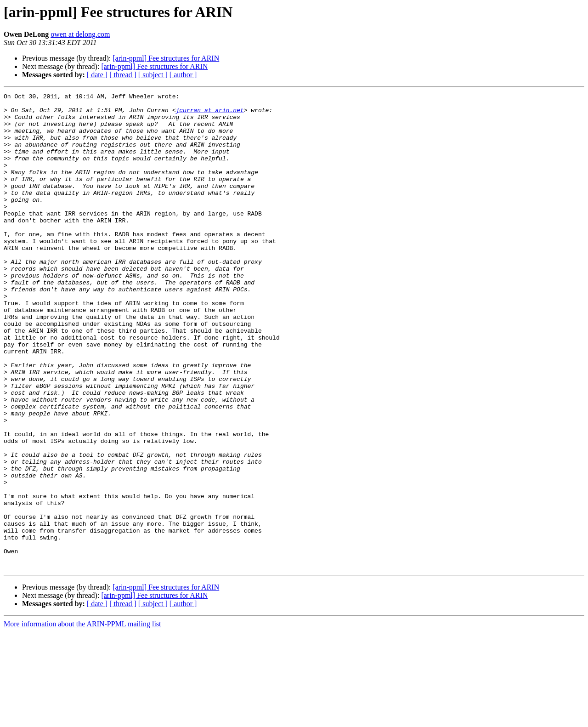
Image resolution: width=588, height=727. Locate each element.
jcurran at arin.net (209, 114)
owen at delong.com (80, 34)
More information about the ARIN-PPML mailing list (82, 719)
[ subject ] (153, 75)
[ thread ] (123, 75)
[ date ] (97, 75)
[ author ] (183, 75)
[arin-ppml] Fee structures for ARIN (166, 58)
